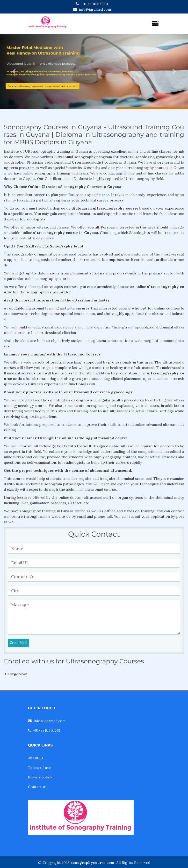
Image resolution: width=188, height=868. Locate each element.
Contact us (37, 787)
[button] (14, 71)
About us (36, 758)
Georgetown (16, 674)
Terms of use (39, 768)
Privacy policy (40, 777)
